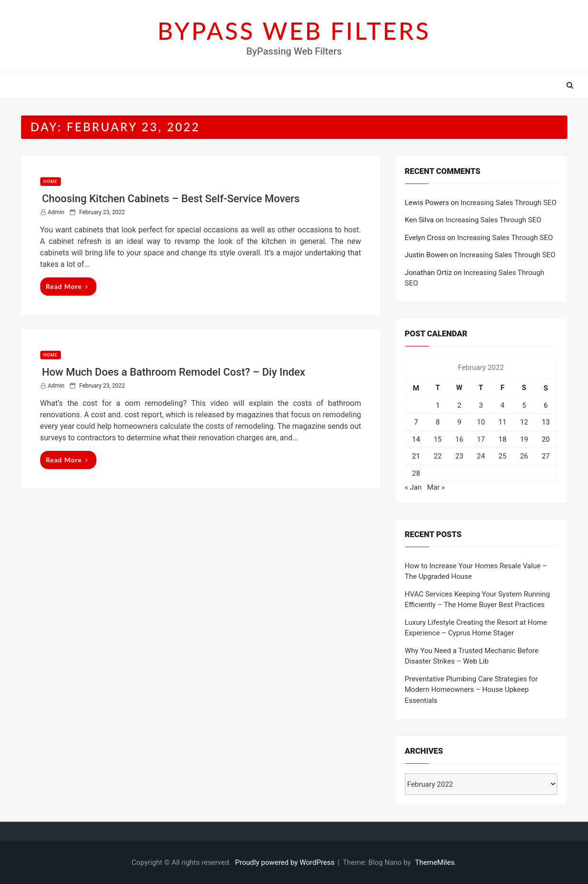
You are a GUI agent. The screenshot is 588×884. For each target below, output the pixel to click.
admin (56, 212)
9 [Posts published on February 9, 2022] (459, 422)
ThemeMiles (435, 862)
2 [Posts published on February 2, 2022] (459, 405)
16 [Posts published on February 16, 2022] (459, 439)
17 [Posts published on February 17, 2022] (481, 439)
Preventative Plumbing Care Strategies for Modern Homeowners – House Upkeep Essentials (472, 690)
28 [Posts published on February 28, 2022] (416, 473)
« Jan (413, 487)
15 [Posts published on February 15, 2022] (438, 439)
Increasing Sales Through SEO (508, 203)
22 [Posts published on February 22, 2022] (438, 456)
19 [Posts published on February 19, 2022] (524, 439)
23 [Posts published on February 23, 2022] (459, 456)
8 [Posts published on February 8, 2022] (438, 422)
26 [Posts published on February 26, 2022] (524, 456)
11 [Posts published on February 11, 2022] (502, 422)
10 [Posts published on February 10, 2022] (481, 422)
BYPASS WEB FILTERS (294, 31)
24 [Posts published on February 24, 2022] (481, 456)
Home (51, 182)
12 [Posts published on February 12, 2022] (524, 422)
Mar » (436, 487)
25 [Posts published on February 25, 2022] (502, 456)
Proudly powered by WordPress (286, 862)
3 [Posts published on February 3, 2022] (481, 405)
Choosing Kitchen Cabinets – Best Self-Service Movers (171, 199)
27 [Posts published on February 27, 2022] (546, 456)
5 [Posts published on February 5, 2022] (524, 405)
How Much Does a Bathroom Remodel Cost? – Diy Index (174, 372)
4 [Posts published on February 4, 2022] (502, 405)
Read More (67, 286)
